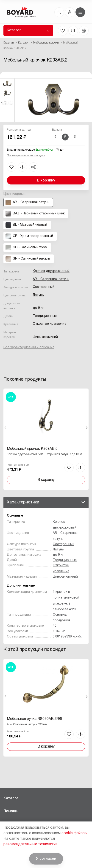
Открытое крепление (50, 324)
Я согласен (46, 859)
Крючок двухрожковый (51, 271)
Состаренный (44, 287)
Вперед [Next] (86, 428)
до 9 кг (38, 308)
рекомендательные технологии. (31, 844)
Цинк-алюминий (45, 337)
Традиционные (45, 316)
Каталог (14, 30)
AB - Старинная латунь (51, 279)
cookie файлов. (75, 833)
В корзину (46, 181)
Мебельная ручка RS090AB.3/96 (34, 719)
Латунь (38, 295)
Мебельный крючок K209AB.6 (32, 449)
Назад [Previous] (6, 428)
